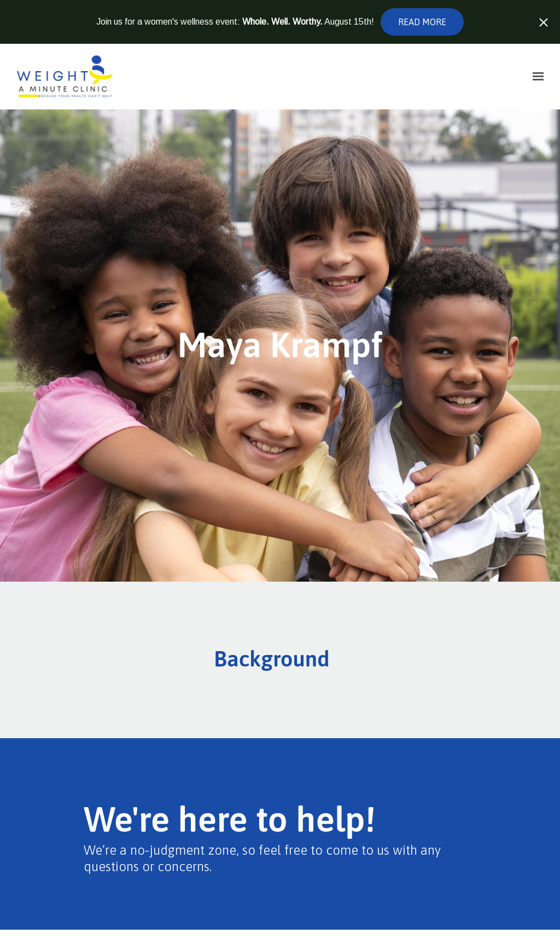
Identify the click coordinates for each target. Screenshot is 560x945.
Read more (422, 22)
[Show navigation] (535, 77)
